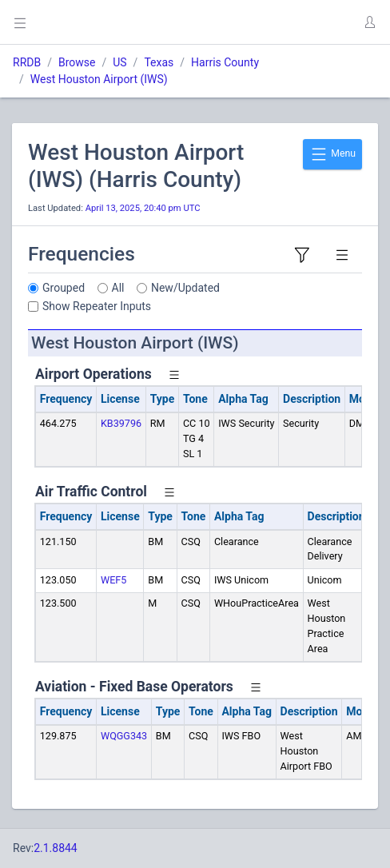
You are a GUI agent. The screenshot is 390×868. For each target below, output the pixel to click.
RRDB (27, 62)
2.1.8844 (56, 848)
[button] (369, 22)
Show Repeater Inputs (97, 306)
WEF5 (113, 580)
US (119, 62)
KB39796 (121, 423)
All (118, 288)
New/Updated (185, 288)
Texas (159, 62)
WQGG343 (124, 736)
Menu (332, 154)
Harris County (225, 62)
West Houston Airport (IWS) (99, 79)
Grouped (64, 288)
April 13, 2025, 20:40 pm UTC (143, 208)
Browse (77, 62)
